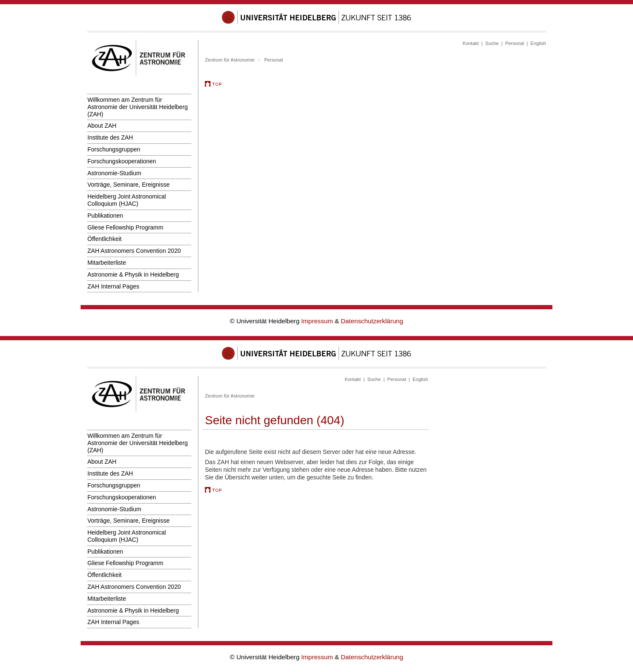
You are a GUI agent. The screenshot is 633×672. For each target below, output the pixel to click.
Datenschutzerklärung (372, 321)
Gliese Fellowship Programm (125, 227)
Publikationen (105, 216)
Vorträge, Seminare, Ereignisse (129, 185)
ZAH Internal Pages (113, 286)
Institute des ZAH (110, 137)
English (538, 43)
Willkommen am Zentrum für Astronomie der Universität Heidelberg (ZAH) (138, 107)
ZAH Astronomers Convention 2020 (134, 251)
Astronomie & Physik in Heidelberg (133, 274)
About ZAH (102, 126)
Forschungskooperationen (122, 161)
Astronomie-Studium (114, 173)
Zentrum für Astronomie (230, 60)
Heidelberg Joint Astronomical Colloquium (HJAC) (127, 200)
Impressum (318, 321)
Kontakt (471, 43)
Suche (492, 43)
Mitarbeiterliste (107, 263)
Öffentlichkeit (105, 239)
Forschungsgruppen (114, 149)
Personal (515, 43)
